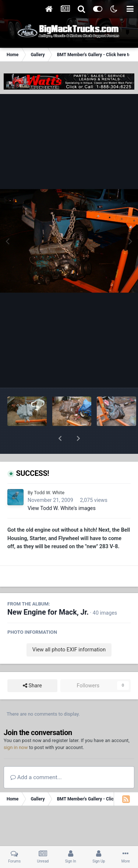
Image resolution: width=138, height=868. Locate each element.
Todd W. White (49, 473)
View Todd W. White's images (62, 489)
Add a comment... (36, 758)
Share (32, 667)
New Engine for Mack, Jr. (48, 593)
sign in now (16, 728)
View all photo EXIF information (69, 630)
